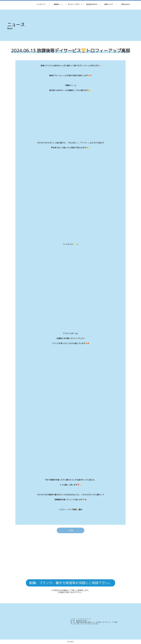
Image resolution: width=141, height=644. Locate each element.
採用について (109, 4)
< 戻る (71, 530)
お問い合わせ (125, 4)
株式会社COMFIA (92, 4)
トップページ (41, 4)
